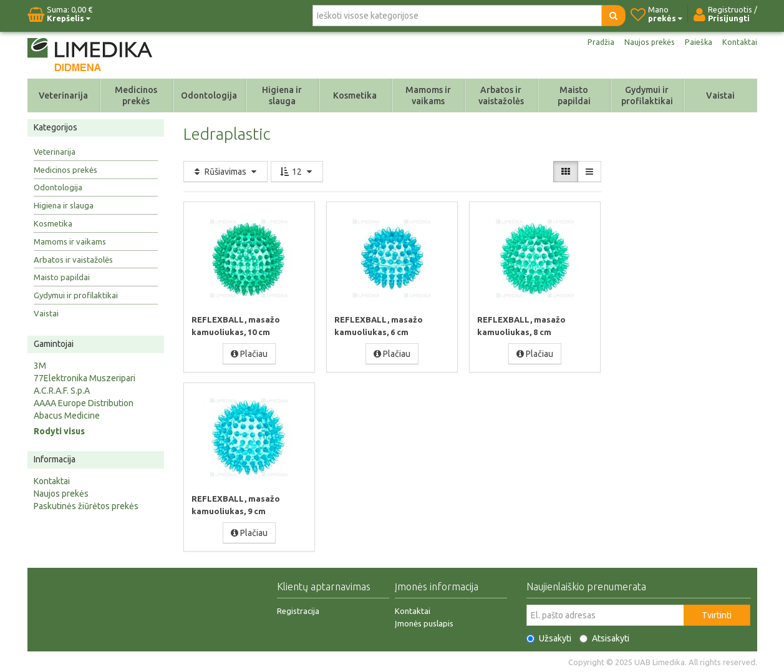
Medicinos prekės (136, 95)
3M (40, 366)
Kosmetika (355, 95)
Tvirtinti (717, 615)
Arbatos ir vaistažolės (501, 95)
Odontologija (209, 95)
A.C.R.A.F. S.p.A (62, 391)
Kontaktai (739, 42)
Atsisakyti (604, 638)
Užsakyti (549, 638)
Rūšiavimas (225, 172)
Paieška (697, 42)
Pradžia (593, 42)
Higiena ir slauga (282, 95)
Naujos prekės (645, 42)
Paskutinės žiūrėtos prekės (86, 506)
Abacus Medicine (67, 416)
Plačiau (249, 353)
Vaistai (720, 95)
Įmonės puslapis (424, 623)
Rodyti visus (59, 431)
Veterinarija (63, 95)
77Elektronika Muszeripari (85, 378)
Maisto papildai (574, 95)
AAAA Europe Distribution (84, 403)
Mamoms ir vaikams (428, 95)
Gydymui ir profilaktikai (647, 95)
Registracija (298, 610)
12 (297, 172)
